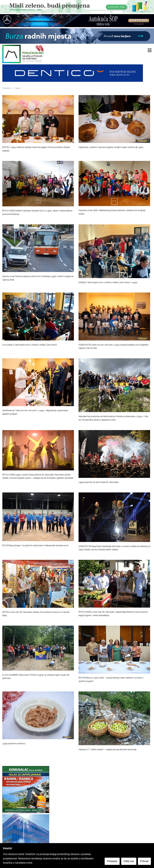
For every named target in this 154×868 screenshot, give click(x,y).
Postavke (112, 861)
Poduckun (7, 88)
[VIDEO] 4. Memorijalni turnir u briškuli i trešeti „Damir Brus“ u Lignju (108, 282)
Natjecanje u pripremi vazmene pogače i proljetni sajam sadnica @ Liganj (111, 147)
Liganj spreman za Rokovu (14, 744)
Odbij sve (129, 861)
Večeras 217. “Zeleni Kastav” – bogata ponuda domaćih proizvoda (107, 749)
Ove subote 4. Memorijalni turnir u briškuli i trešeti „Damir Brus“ (30, 345)
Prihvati (144, 861)
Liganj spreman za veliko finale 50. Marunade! (99, 482)
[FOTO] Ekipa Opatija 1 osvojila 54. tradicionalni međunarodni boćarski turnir (35, 545)
